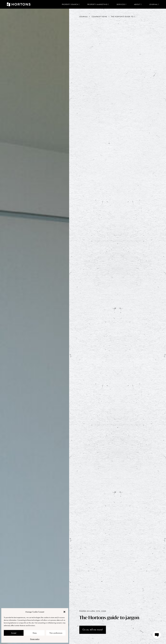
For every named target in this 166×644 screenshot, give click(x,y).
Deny (35, 633)
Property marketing (98, 4)
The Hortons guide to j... (124, 17)
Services (122, 4)
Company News (99, 17)
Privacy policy (35, 639)
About (138, 4)
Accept (14, 633)
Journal (154, 4)
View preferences (56, 633)
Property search (71, 4)
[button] (64, 612)
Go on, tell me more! (93, 629)
